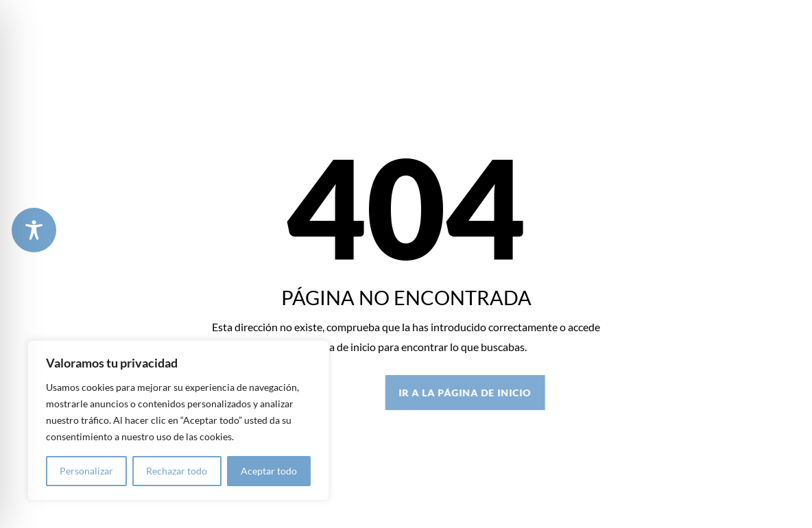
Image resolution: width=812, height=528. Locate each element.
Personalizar (86, 471)
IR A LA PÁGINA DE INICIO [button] (546, 393)
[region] (178, 420)
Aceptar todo (269, 471)
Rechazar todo (177, 471)
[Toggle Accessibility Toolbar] (34, 230)
